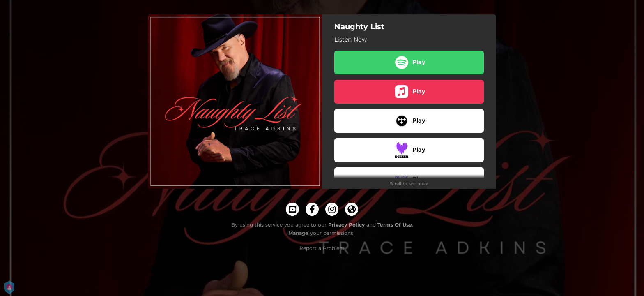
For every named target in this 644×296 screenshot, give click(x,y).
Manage (298, 233)
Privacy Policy (346, 225)
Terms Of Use (395, 225)
